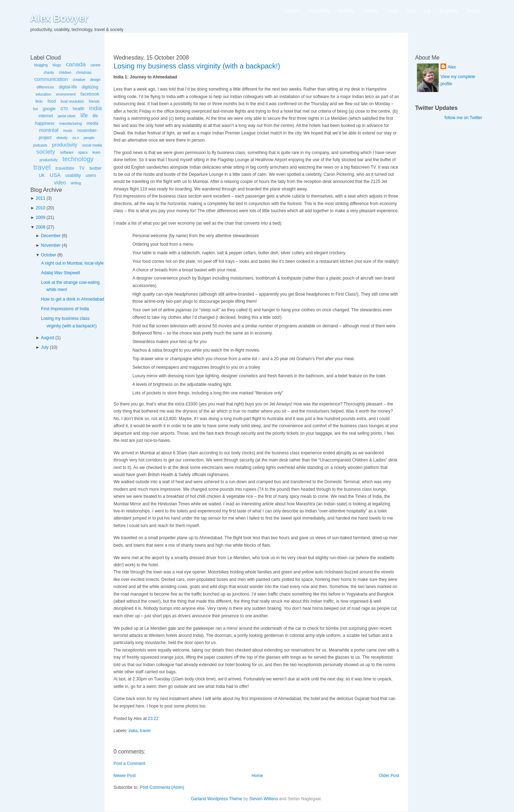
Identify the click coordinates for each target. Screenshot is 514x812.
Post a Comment (129, 764)
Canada (292, 11)
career (96, 65)
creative (79, 80)
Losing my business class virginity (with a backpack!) (197, 66)
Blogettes (448, 11)
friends (94, 101)
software (67, 152)
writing (76, 183)
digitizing (90, 87)
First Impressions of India (65, 309)
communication (51, 79)
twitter (95, 168)
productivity (65, 145)
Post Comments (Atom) (162, 787)
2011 (41, 198)
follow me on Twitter (463, 118)
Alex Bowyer (59, 19)
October (49, 255)
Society (370, 11)
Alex (452, 67)
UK (42, 175)
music (68, 131)
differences (46, 87)
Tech (411, 11)
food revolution (72, 101)
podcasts (40, 145)
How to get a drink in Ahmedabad (73, 299)
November (51, 245)
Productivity (319, 11)
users (91, 175)
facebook (90, 94)
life (84, 115)
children (65, 73)
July (45, 347)
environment (66, 94)
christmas (84, 73)
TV (82, 168)
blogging (41, 65)
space (83, 152)
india (96, 108)
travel (42, 167)
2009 (41, 218)
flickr (39, 101)
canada (76, 64)
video (60, 183)
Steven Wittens (264, 799)
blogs (57, 65)
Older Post (389, 776)
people (89, 138)
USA (55, 175)
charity (49, 73)
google (49, 109)
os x (76, 138)
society (46, 152)
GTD (64, 109)
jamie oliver (67, 116)
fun (35, 109)
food (52, 101)
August (48, 338)
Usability (347, 11)
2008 (41, 227)
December (51, 236)
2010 (41, 208)
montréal (49, 130)
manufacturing (70, 124)
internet (46, 116)
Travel (392, 11)
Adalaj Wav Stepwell (61, 273)
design (95, 80)
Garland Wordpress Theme (216, 799)
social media (92, 145)
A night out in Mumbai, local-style (72, 263)
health (79, 109)
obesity (62, 138)
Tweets (473, 11)
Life (427, 11)
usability (73, 175)
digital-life (68, 87)
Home (257, 776)
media (93, 123)
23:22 (153, 719)
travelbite (65, 168)
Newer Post (125, 776)
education (43, 94)
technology (78, 159)
